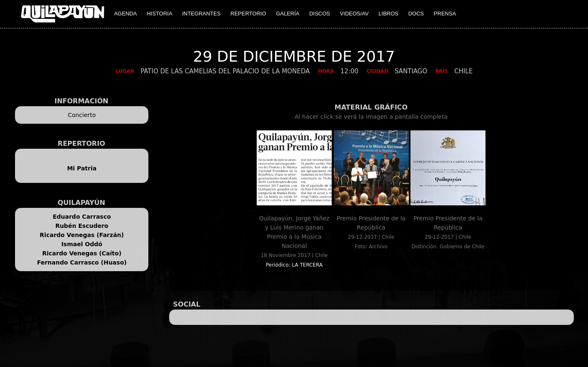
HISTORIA (159, 14)
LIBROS (388, 14)
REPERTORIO (248, 14)
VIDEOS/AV (354, 14)
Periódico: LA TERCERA (294, 265)
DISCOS (320, 14)
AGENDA (126, 14)
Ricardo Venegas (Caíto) (82, 253)
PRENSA (445, 14)
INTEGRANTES (201, 14)
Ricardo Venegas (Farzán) (82, 235)
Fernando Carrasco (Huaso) (82, 262)
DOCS (416, 14)
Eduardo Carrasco (82, 217)
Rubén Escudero (82, 226)
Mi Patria (82, 168)
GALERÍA (288, 14)
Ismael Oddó (82, 244)
